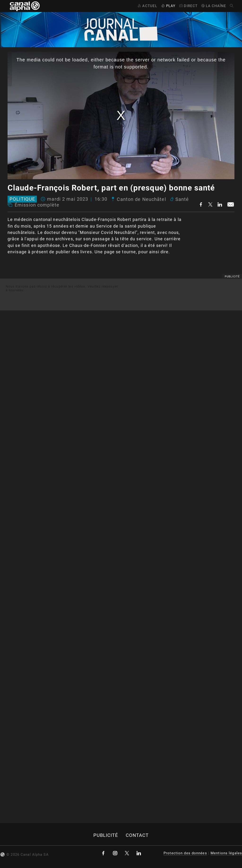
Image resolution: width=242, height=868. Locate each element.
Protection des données (185, 853)
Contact (137, 835)
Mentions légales (226, 853)
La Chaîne (214, 6)
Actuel (147, 6)
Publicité (106, 835)
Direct (188, 6)
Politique (22, 199)
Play (168, 6)
